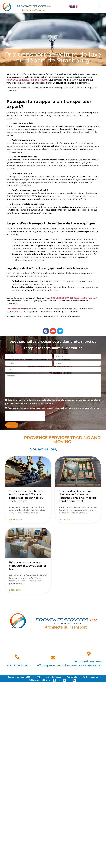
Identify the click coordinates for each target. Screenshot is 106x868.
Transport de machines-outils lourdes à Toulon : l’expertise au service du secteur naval (26, 496)
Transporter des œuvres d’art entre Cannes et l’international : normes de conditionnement (77, 496)
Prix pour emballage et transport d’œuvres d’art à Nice (28, 566)
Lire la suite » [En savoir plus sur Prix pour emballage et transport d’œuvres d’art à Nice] (15, 590)
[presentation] (25, 416)
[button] (99, 6)
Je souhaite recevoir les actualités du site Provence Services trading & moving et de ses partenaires (53, 408)
